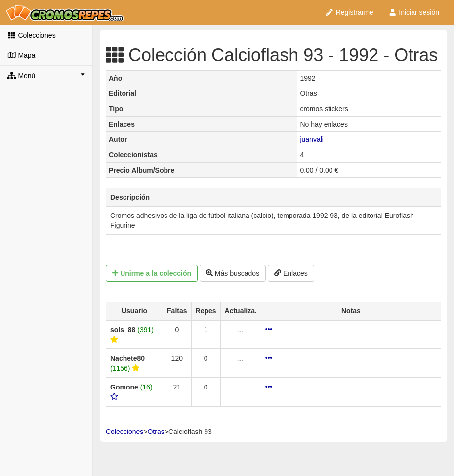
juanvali (311, 139)
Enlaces (291, 273)
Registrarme (349, 12)
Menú (46, 75)
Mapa (21, 55)
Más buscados (233, 273)
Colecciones (32, 35)
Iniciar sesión (414, 12)
